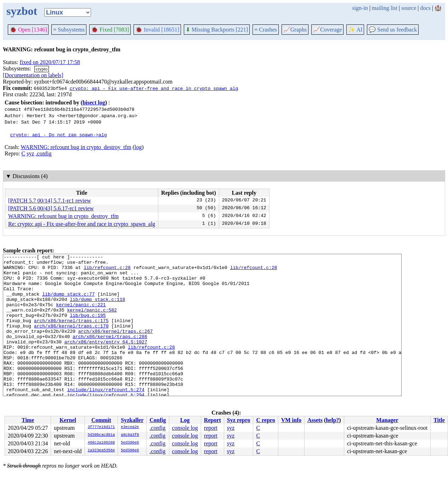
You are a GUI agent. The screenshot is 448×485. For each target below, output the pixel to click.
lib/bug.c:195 (88, 328)
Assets (315, 420)
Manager (387, 420)
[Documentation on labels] (33, 75)
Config (158, 420)
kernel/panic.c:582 (92, 321)
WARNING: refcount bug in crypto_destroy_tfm (76, 147)
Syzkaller (132, 420)
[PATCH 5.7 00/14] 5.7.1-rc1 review (50, 201)
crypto (42, 69)
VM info (291, 420)
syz (30, 153)
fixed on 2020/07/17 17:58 (50, 62)
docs (425, 8)
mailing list (385, 8)
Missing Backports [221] (217, 30)
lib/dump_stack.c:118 (97, 309)
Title (439, 420)
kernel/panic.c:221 (81, 315)
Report (212, 420)
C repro (265, 420)
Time (28, 420)
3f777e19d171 (101, 427)
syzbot (22, 11)
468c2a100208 (101, 443)
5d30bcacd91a (101, 435)
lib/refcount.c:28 (107, 270)
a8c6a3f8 (130, 435)
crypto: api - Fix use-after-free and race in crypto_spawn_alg (154, 88)
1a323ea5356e (101, 451)
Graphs (295, 30)
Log (185, 420)
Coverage (327, 30)
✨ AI (355, 30)
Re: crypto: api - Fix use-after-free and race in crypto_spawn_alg (82, 224)
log (138, 147)
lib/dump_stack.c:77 (68, 302)
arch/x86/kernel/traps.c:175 (71, 334)
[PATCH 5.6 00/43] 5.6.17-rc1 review (51, 208)
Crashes (266, 30)
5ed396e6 (130, 443)
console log (185, 428)
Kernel (68, 420)
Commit (101, 420)
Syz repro (239, 420)
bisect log (94, 102)
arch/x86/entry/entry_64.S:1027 (106, 360)
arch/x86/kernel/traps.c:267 (116, 347)
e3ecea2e (130, 427)
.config (44, 153)
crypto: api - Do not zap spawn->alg (59, 135)
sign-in (360, 8)
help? (332, 420)
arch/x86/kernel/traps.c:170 (71, 341)
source (409, 8)
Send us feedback (393, 30)
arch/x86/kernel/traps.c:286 (110, 353)
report (211, 428)
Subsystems (69, 30)
